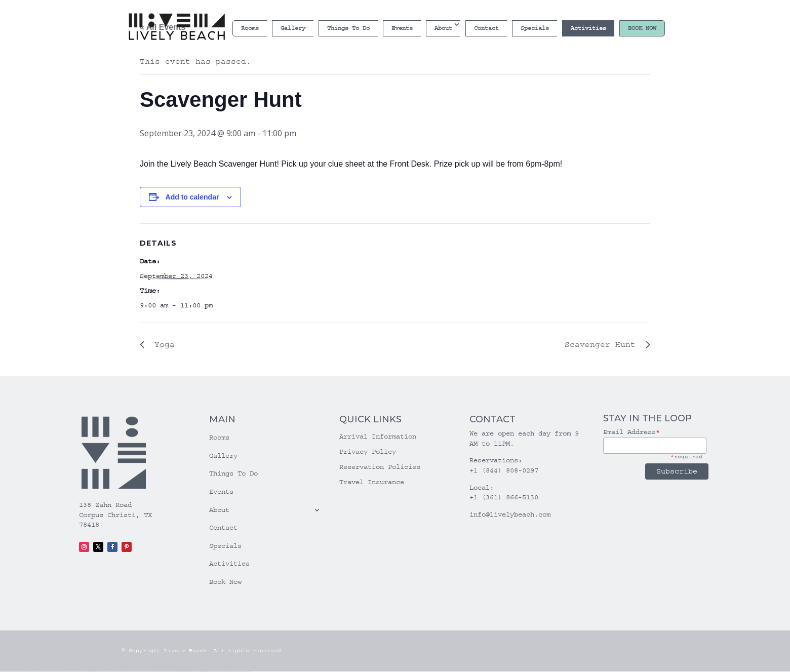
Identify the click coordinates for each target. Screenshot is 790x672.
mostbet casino (185, 672)
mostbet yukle (215, 672)
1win (92, 672)
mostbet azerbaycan (235, 672)
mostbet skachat (165, 672)
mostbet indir (219, 672)
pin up (118, 672)
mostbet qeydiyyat (247, 672)
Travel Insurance (372, 482)
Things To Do (348, 28)
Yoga (162, 344)
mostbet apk (170, 672)
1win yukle (115, 672)
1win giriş (99, 672)
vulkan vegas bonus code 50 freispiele (84, 672)
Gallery (293, 28)
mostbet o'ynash (191, 672)
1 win (94, 672)
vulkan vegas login (23, 672)
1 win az (106, 672)
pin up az (155, 672)
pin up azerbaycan (150, 672)
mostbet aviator (224, 672)
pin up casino (124, 672)
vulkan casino (8, 672)
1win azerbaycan (110, 672)
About (443, 28)
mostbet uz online (196, 672)
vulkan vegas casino (15, 672)
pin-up (127, 672)
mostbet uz (161, 672)
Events (402, 28)
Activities (588, 28)
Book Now (642, 28)
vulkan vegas (3, 672)
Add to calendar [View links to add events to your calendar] (192, 197)
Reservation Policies (380, 467)
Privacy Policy (368, 452)
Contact (486, 28)
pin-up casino (140, 672)
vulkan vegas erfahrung (72, 672)
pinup (121, 672)
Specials (535, 28)
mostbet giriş (210, 672)
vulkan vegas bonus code (43, 672)
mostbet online (180, 672)
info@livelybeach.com (510, 515)
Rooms (250, 28)
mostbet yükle (242, 672)
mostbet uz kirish (175, 672)
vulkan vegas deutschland (32, 672)
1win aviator (102, 672)
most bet (201, 672)
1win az (96, 672)
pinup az (130, 672)
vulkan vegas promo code (53, 672)
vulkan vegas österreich (63, 672)
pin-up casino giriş (134, 672)
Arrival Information (378, 437)
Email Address (631, 432)
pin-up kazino (144, 672)
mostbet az (206, 672)
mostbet (158, 672)
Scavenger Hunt (603, 344)
